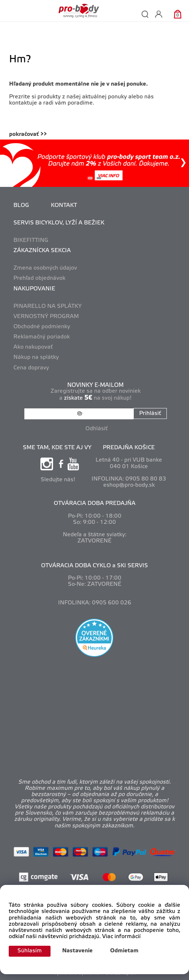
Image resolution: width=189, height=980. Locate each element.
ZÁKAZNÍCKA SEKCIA (42, 251)
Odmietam (124, 951)
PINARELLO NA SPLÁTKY (48, 306)
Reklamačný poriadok (42, 337)
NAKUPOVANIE (34, 289)
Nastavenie (77, 951)
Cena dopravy (31, 368)
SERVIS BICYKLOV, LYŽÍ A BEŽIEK (59, 223)
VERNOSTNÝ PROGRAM (46, 317)
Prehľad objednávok (39, 278)
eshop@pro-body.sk (129, 485)
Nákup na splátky (36, 357)
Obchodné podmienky (42, 327)
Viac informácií (121, 937)
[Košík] (178, 14)
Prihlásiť (150, 413)
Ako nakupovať (33, 347)
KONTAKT (64, 205)
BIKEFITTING (31, 240)
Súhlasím (30, 951)
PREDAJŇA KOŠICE (129, 448)
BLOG (21, 205)
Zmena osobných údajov (45, 268)
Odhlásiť (96, 429)
